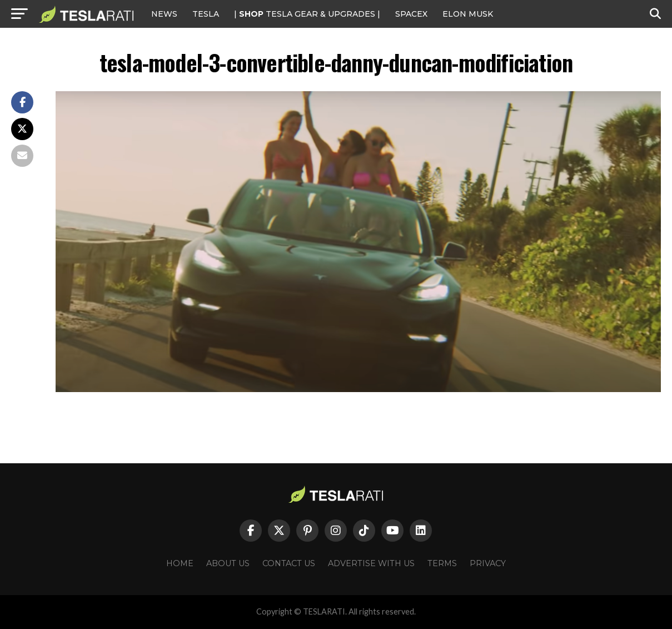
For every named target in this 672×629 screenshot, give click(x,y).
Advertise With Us (371, 563)
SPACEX (411, 14)
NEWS (164, 14)
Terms (442, 563)
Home (180, 563)
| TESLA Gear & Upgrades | (307, 14)
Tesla (206, 14)
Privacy (488, 563)
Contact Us (289, 563)
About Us (228, 563)
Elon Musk (468, 14)
